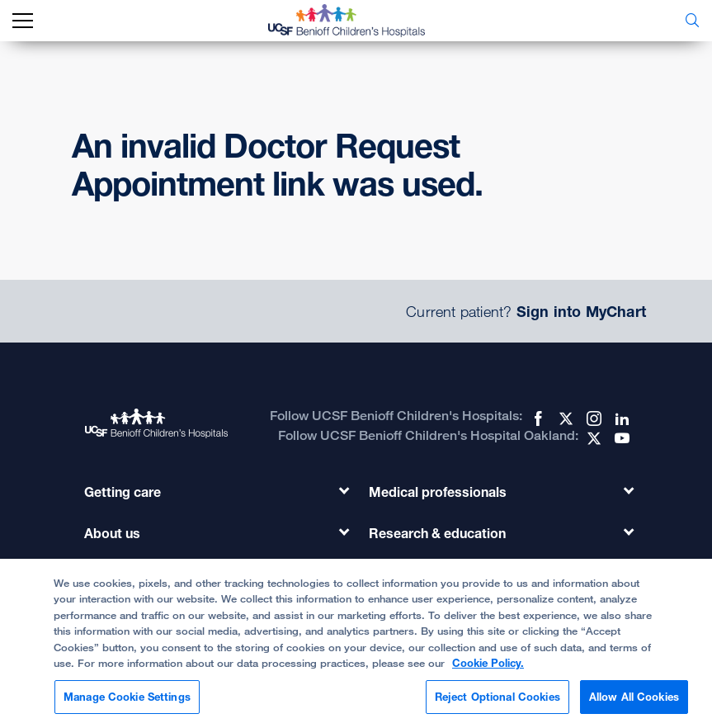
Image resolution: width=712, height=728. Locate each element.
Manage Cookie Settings (127, 707)
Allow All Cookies (634, 707)
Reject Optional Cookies (497, 707)
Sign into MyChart (581, 311)
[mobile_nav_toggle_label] (23, 21)
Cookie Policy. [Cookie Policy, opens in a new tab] (488, 673)
